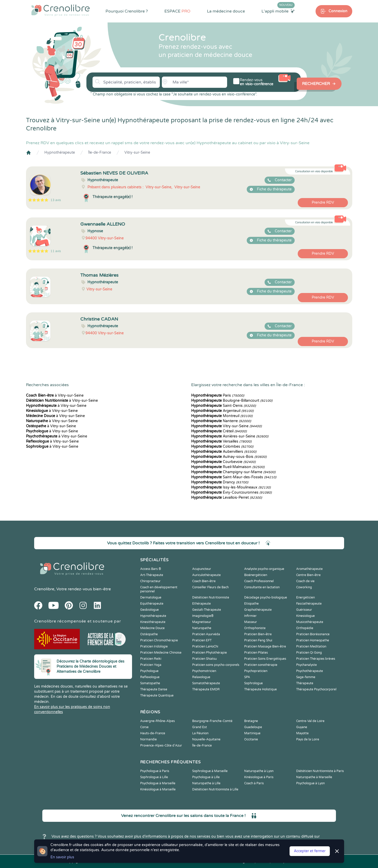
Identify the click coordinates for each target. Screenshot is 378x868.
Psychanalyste (307, 665)
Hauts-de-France (153, 733)
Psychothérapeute (310, 671)
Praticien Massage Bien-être (265, 646)
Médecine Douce (152, 628)
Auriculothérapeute (206, 575)
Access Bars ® (151, 569)
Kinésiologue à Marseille (158, 789)
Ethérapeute (201, 604)
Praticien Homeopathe (313, 640)
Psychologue (149, 671)
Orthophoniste (255, 628)
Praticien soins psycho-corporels (216, 665)
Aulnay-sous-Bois (229, 457)
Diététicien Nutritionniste (211, 597)
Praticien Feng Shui (258, 640)
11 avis (56, 251)
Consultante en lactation (262, 587)
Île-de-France (100, 152)
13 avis (56, 200)
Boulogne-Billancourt (232, 401)
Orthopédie (305, 628)
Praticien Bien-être (258, 634)
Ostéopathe (149, 634)
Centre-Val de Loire (310, 721)
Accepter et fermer (310, 851)
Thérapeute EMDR (206, 689)
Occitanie (251, 739)
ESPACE (177, 11)
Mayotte (302, 733)
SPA (247, 677)
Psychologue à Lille (206, 777)
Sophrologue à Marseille (210, 771)
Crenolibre (44, 589)
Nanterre (221, 421)
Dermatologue (151, 597)
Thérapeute (305, 683)
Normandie (148, 739)
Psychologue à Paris (155, 771)
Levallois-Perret (227, 498)
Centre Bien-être (308, 575)
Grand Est (200, 727)
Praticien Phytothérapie (210, 653)
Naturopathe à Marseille (314, 777)
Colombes (222, 447)
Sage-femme (306, 677)
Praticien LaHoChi (205, 646)
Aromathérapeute (309, 569)
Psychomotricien (204, 671)
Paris (218, 395)
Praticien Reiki (151, 659)
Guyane (302, 727)
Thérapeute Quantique (157, 695)
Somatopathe (150, 683)
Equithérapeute (152, 604)
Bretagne (251, 721)
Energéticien (305, 597)
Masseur (251, 622)
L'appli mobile (278, 11)
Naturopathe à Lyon (259, 771)
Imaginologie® (203, 616)
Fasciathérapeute (309, 604)
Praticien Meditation (311, 646)
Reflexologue (150, 677)
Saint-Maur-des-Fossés (234, 477)
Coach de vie (305, 581)
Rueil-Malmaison (228, 467)
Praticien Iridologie (154, 646)
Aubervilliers (224, 452)
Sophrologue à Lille (154, 777)
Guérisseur (304, 610)
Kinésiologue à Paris (259, 777)
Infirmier (250, 616)
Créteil (219, 431)
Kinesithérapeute (153, 622)
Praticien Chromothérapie (159, 640)
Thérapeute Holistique (260, 689)
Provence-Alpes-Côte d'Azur (161, 745)
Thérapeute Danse (154, 689)
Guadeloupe (253, 727)
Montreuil (222, 416)
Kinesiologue (305, 616)
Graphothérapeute (258, 610)
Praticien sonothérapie (261, 665)
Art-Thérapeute (152, 575)
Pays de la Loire (308, 739)
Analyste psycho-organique (264, 569)
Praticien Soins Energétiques (265, 659)
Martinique (252, 733)
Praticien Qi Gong (309, 653)
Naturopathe (202, 628)
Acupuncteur (202, 569)
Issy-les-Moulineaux (231, 487)
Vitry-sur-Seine (137, 152)
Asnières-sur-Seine (230, 436)
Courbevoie (223, 462)
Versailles (221, 441)
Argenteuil (222, 411)
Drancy (220, 482)
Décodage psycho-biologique (266, 597)
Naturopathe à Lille (206, 783)
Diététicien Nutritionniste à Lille (215, 789)
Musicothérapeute (310, 622)
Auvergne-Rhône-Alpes (158, 721)
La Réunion (200, 733)
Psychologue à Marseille (158, 783)
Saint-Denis (224, 406)
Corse (144, 727)
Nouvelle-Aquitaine (206, 739)
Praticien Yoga (151, 665)
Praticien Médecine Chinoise (161, 653)
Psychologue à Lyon (310, 783)
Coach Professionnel (259, 581)
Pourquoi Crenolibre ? (127, 11)
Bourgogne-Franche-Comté (212, 721)
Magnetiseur (202, 622)
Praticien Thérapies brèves (316, 659)
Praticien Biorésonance (313, 634)
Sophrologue (253, 683)
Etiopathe (251, 604)
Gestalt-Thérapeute (207, 610)
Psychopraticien (256, 671)
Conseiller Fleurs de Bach (210, 587)
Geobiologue (149, 610)
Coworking (304, 587)
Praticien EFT (202, 640)
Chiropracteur (150, 581)
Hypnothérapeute (60, 152)
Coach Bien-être (204, 581)
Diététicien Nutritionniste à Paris (320, 771)
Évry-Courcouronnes (231, 492)
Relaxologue (201, 677)
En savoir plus (62, 857)
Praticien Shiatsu (204, 659)
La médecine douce (226, 11)
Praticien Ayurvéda (206, 634)
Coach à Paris (254, 783)
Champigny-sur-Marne (233, 472)
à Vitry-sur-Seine (55, 395)
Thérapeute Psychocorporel (316, 689)
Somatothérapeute (206, 683)
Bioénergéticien (256, 575)
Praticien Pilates (256, 653)
